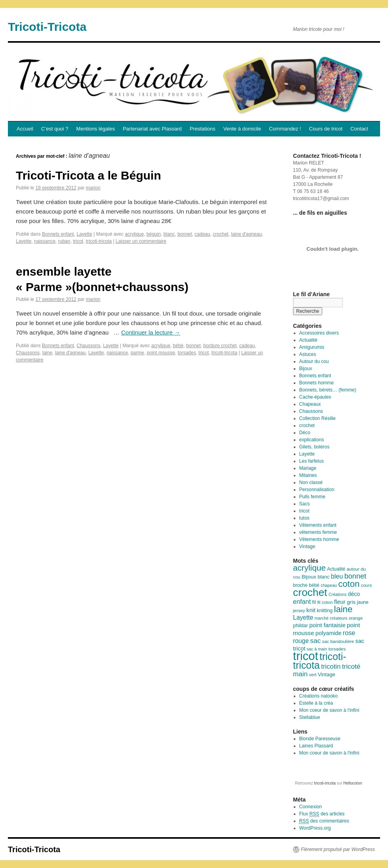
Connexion (311, 807)
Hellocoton (353, 783)
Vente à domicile (242, 129)
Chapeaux (310, 404)
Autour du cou (314, 361)
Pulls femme (312, 497)
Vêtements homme (319, 539)
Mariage (308, 468)
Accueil (25, 129)
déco (354, 594)
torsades (187, 353)
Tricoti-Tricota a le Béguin (88, 175)
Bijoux (306, 369)
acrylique (134, 234)
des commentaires (324, 821)
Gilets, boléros (315, 447)
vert (313, 675)
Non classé (311, 482)
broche (300, 585)
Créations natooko (319, 696)
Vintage (307, 547)
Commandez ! (285, 129)
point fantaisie (327, 625)
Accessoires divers (319, 333)
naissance (45, 241)
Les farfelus (312, 461)
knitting (325, 611)
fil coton (325, 602)
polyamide (329, 633)
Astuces (308, 354)
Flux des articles (322, 814)
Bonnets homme (317, 383)
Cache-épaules (315, 397)
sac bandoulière (338, 641)
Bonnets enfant (58, 234)
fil (314, 602)
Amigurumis (312, 347)
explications (312, 440)
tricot (78, 241)
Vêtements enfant (318, 525)
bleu (337, 576)
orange (356, 618)
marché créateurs (331, 618)
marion (93, 188)
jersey (299, 611)
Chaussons (88, 346)
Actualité (308, 340)
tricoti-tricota (99, 241)
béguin (154, 234)
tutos (304, 518)
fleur (340, 602)
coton (349, 584)
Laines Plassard (316, 746)
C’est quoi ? (55, 129)
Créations (338, 594)
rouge (301, 641)
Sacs (305, 504)
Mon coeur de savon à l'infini (329, 710)
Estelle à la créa (316, 703)
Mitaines (308, 475)
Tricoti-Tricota (47, 27)
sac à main (317, 649)
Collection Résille (318, 418)
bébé (178, 346)
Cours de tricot (326, 129)
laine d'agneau (247, 234)
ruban (64, 241)
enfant (302, 601)
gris (351, 602)
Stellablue (310, 717)
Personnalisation (317, 490)
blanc (169, 234)
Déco (305, 433)
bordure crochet (220, 346)
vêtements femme (318, 532)
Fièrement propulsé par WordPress (338, 849)
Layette (84, 234)
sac (315, 641)
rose (349, 633)
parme (137, 353)
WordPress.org (315, 828)
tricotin (331, 667)
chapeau (329, 585)
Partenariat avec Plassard (152, 129)
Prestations (203, 129)
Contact (359, 129)
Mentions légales (96, 129)
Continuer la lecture (151, 332)
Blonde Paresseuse (320, 739)
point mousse (161, 353)
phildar (301, 626)
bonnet (185, 234)
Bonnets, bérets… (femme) (328, 390)
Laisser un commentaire (141, 241)
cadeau (203, 234)
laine (47, 353)
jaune (362, 602)
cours (367, 585)
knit (311, 610)
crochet (221, 234)
